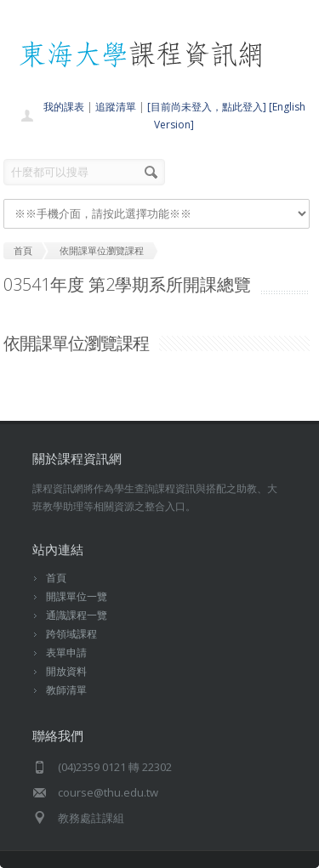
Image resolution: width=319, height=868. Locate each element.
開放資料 (66, 671)
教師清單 (66, 690)
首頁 (56, 578)
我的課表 (64, 107)
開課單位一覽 (77, 596)
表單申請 (66, 652)
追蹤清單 (116, 107)
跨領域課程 (71, 634)
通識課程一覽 (77, 615)
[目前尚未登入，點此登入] (207, 107)
